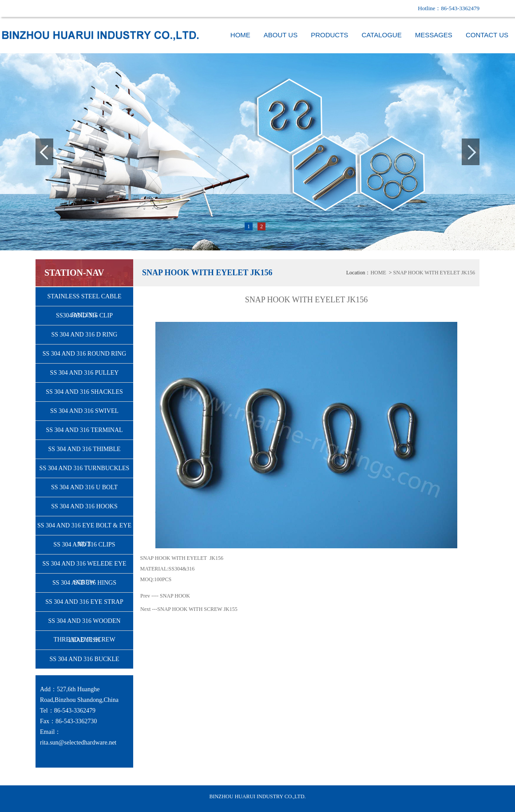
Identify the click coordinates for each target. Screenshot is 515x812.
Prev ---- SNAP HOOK (165, 596)
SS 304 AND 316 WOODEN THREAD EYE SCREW (84, 624)
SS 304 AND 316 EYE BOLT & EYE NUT (84, 529)
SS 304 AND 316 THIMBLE (84, 449)
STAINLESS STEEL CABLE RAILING (84, 299)
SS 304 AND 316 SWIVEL (84, 411)
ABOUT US (281, 35)
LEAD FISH (84, 640)
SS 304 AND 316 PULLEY (85, 373)
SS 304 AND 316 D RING (85, 335)
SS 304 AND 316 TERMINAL (84, 430)
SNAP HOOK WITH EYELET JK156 (434, 273)
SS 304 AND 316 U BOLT (84, 487)
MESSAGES (434, 35)
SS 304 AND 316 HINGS (84, 583)
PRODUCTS (329, 35)
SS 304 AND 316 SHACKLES (84, 392)
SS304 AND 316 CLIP (84, 315)
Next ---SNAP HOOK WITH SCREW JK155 (189, 609)
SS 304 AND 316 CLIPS (84, 545)
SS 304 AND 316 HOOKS (84, 506)
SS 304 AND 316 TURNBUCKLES (85, 468)
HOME (240, 35)
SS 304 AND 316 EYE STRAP (84, 602)
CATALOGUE (381, 35)
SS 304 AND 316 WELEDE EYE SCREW (84, 567)
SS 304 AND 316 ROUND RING (85, 354)
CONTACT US (487, 35)
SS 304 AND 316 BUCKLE (84, 659)
